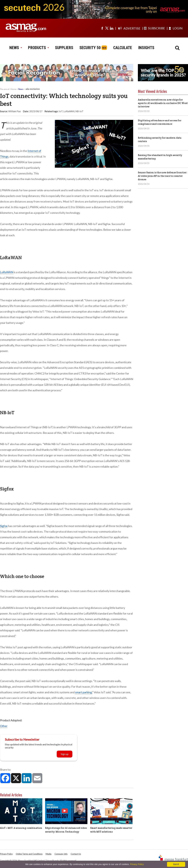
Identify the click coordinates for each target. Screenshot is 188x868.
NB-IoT (79, 111)
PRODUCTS (38, 48)
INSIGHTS (146, 48)
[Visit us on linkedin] (112, 28)
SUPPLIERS (64, 48)
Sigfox (4, 526)
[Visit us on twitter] (107, 28)
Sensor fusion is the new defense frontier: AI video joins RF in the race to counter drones (162, 176)
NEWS (16, 48)
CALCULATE (123, 48)
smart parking (83, 692)
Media (48, 854)
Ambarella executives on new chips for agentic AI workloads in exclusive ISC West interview (163, 103)
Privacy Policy (6, 854)
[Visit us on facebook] (102, 28)
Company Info (61, 854)
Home (13, 89)
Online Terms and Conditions (29, 854)
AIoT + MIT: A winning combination (21, 828)
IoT (61, 111)
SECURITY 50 (90, 48)
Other (4, 726)
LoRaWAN (69, 111)
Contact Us (76, 854)
